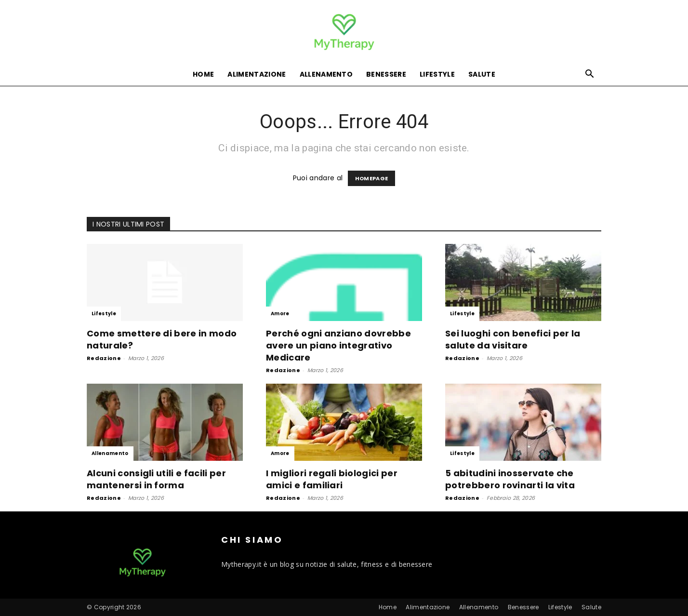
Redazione (104, 358)
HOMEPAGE (372, 178)
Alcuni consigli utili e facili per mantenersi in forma (156, 479)
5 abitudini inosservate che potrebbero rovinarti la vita (510, 479)
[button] (590, 75)
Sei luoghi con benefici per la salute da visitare (513, 339)
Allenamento (326, 74)
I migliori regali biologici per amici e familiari (332, 479)
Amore (280, 314)
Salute (482, 74)
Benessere (386, 74)
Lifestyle (437, 74)
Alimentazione (257, 74)
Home (203, 74)
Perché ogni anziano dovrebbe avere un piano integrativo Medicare (338, 345)
